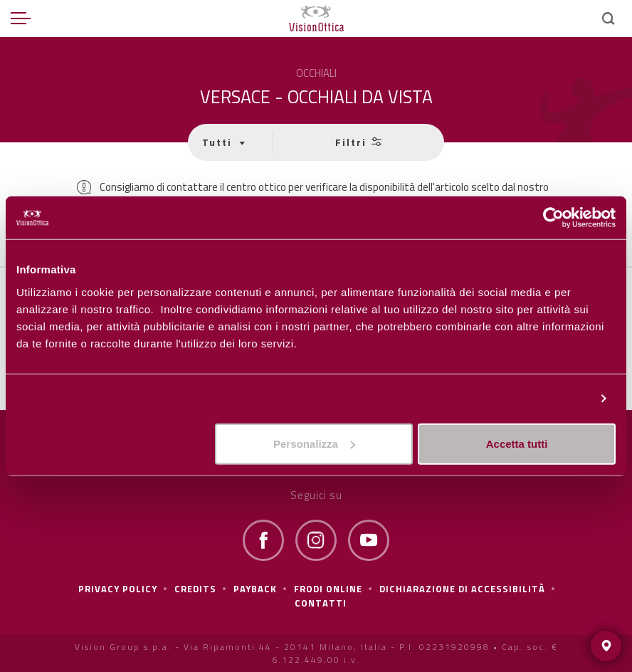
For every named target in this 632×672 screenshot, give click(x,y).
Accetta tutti (517, 443)
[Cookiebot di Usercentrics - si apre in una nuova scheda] (553, 218)
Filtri (359, 142)
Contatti (321, 603)
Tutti (219, 142)
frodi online (328, 589)
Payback (255, 589)
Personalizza (555, 398)
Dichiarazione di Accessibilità (462, 589)
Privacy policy (118, 589)
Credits (195, 589)
